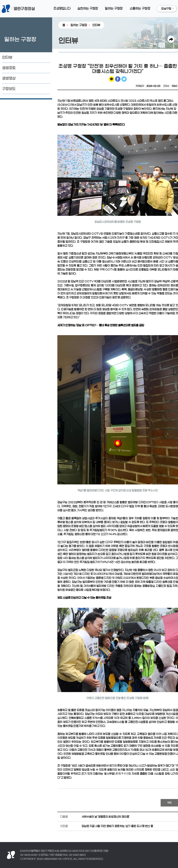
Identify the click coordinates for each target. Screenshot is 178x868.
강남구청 (166, 9)
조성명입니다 (62, 9)
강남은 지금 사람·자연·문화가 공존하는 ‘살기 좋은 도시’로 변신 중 (117, 826)
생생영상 (9, 78)
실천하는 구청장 (88, 9)
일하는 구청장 (114, 9)
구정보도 (9, 89)
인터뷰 (7, 57)
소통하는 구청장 (140, 9)
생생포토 (9, 68)
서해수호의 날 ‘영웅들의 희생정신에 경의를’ (105, 817)
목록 (169, 803)
